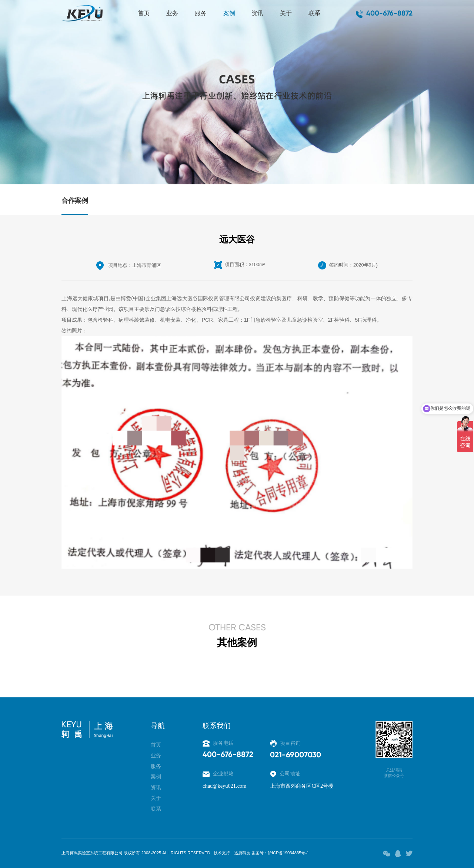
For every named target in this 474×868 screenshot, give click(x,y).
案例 (229, 13)
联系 (314, 13)
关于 (286, 13)
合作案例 (75, 201)
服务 (201, 13)
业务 (172, 13)
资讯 (257, 13)
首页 (144, 13)
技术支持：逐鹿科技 (232, 853)
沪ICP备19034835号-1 (288, 853)
